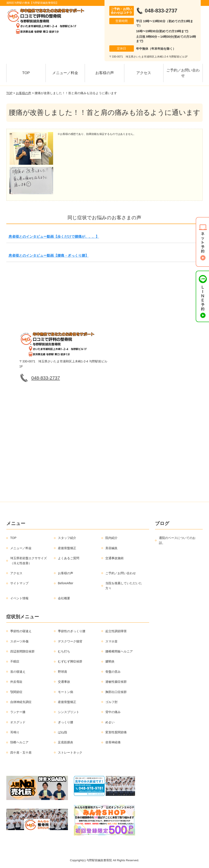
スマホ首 (111, 641)
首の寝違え (18, 672)
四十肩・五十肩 (21, 752)
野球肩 (62, 672)
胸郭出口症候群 (116, 692)
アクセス (144, 73)
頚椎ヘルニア (19, 742)
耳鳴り (15, 732)
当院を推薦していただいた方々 (124, 586)
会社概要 (64, 598)
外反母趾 (16, 682)
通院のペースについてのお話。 (177, 540)
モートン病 (66, 692)
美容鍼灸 (111, 548)
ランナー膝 (18, 712)
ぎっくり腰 (66, 722)
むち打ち (64, 651)
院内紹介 (111, 538)
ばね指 (62, 732)
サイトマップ (19, 583)
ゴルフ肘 (111, 702)
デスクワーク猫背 (70, 641)
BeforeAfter (66, 583)
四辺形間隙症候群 (22, 651)
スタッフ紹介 (67, 538)
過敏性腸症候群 (116, 682)
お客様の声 (105, 73)
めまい (110, 722)
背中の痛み (113, 712)
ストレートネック (70, 752)
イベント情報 (19, 598)
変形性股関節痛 (116, 732)
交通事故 (64, 682)
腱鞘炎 (110, 661)
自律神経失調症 (21, 702)
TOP (26, 73)
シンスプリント (69, 712)
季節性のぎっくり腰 (72, 631)
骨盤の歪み (113, 672)
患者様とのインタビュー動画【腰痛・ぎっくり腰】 (49, 256)
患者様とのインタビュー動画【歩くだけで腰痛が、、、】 (54, 237)
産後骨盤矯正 (67, 548)
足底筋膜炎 (66, 742)
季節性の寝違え (21, 631)
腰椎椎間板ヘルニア (119, 651)
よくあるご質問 (69, 558)
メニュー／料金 (65, 73)
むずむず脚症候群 (70, 661)
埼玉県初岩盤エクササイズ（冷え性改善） (29, 561)
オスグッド (18, 722)
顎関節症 (16, 692)
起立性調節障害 (116, 631)
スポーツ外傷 (19, 641)
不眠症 (15, 661)
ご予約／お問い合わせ (183, 73)
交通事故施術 (115, 558)
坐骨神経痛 (113, 742)
